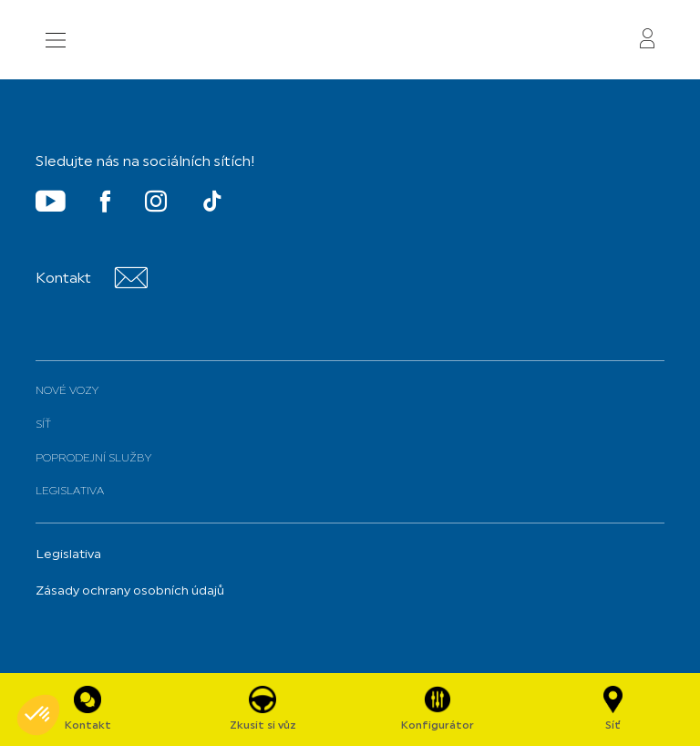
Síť (43, 425)
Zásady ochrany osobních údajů (130, 591)
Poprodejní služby (93, 459)
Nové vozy (67, 391)
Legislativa (70, 492)
